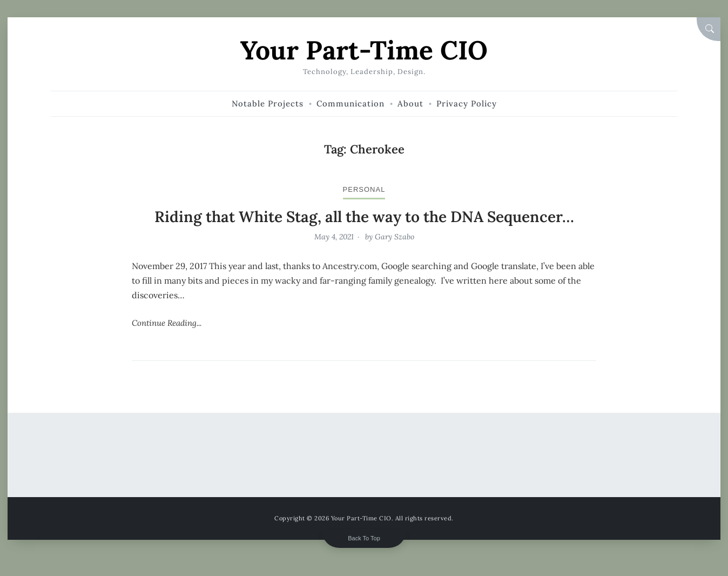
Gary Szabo (395, 237)
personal (364, 189)
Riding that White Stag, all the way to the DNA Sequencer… (364, 217)
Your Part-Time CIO (364, 50)
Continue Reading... (167, 323)
